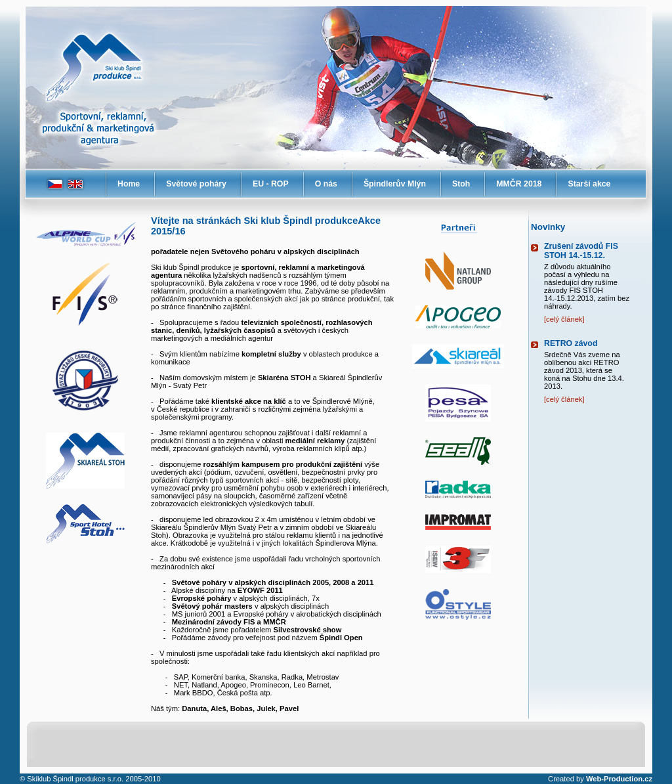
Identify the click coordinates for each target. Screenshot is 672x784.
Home (129, 184)
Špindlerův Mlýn (395, 184)
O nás (326, 184)
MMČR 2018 (519, 184)
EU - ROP (271, 184)
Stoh (461, 184)
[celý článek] (564, 319)
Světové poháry (196, 184)
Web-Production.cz (619, 779)
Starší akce (589, 184)
